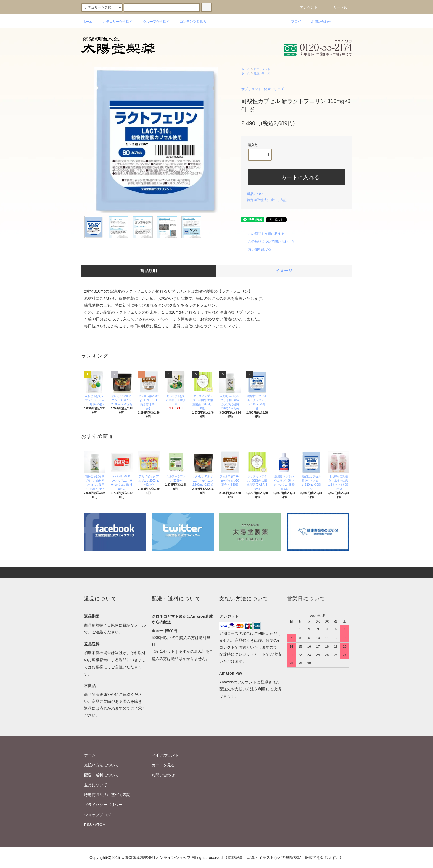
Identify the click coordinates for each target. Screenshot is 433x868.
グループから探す (153, 22)
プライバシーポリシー (103, 805)
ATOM (100, 825)
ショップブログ (97, 815)
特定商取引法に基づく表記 (267, 200)
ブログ (293, 22)
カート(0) (338, 7)
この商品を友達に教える (263, 234)
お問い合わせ (318, 22)
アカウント (306, 7)
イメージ (284, 271)
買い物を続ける (256, 249)
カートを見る (163, 765)
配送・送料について (101, 775)
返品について (257, 194)
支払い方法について (101, 765)
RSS (88, 825)
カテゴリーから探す (114, 22)
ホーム (88, 22)
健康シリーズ (262, 73)
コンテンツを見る (190, 22)
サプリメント (262, 69)
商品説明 (149, 271)
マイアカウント (165, 755)
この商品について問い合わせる (268, 241)
